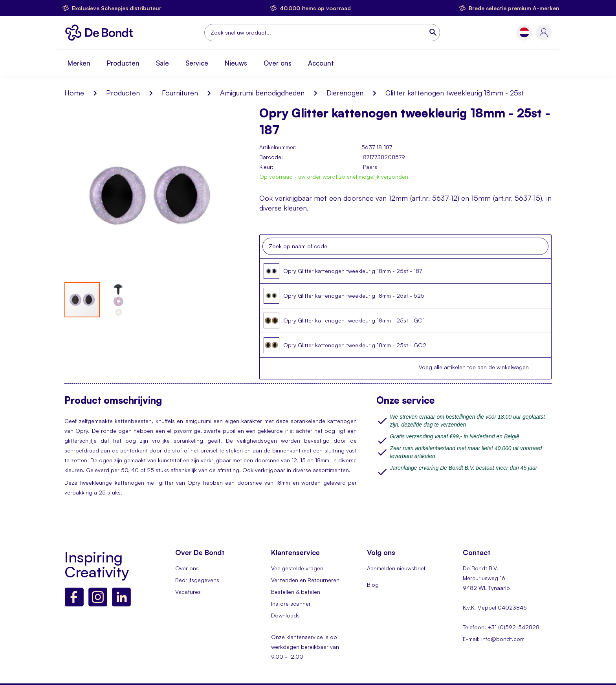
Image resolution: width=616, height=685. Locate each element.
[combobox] (322, 33)
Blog (373, 585)
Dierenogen (345, 93)
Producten (123, 63)
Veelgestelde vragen (297, 568)
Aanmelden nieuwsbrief (396, 568)
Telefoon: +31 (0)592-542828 (501, 627)
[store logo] (101, 33)
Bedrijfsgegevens (197, 580)
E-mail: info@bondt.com (494, 639)
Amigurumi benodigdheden (262, 93)
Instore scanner (291, 603)
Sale (162, 63)
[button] (524, 32)
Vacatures (188, 592)
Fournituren (180, 93)
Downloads (285, 615)
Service (197, 63)
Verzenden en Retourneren (305, 580)
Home (74, 93)
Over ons (278, 63)
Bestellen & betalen (296, 592)
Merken (79, 63)
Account (321, 63)
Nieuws (236, 63)
